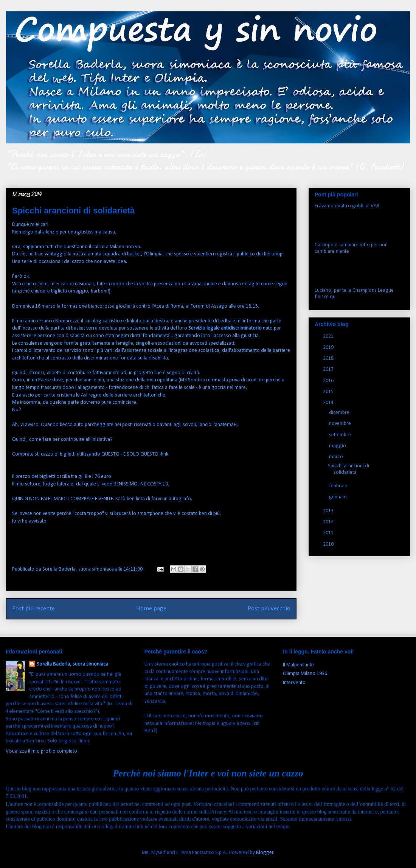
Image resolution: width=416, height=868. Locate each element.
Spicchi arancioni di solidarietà (348, 469)
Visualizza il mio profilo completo (41, 751)
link (165, 454)
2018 (329, 359)
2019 (329, 348)
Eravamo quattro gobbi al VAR (347, 206)
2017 (329, 369)
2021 (329, 337)
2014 (329, 403)
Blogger (265, 853)
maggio (338, 446)
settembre (341, 435)
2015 (329, 392)
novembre (341, 424)
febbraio (339, 486)
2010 (329, 544)
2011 (329, 533)
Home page (151, 609)
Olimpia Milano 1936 (305, 674)
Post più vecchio (269, 609)
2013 (329, 511)
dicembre (340, 413)
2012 (329, 522)
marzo (337, 457)
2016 (329, 381)
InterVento (294, 683)
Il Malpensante (298, 665)
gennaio (338, 497)
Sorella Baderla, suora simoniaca (72, 664)
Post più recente (33, 609)
